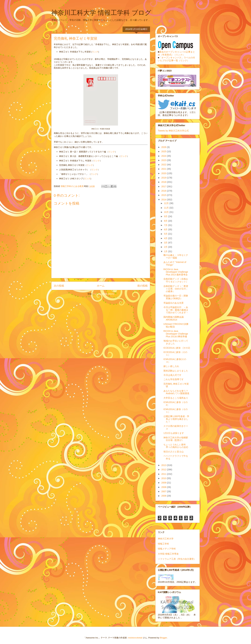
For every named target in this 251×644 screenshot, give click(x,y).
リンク (95, 52)
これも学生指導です (174, 379)
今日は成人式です (172, 375)
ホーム (101, 286)
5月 (166, 234)
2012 (164, 470)
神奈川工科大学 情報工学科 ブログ (101, 13)
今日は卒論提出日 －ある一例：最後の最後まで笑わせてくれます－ (176, 310)
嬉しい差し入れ (171, 366)
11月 (167, 208)
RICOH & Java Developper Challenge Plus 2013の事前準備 (176, 334)
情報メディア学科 (167, 549)
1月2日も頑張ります (174, 433)
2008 (164, 487)
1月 (166, 251)
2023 (164, 160)
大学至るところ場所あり (176, 398)
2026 (164, 147)
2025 (164, 151)
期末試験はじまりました (176, 371)
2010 (164, 478)
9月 (166, 216)
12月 (167, 203)
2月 (166, 247)
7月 (166, 225)
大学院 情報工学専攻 (168, 554)
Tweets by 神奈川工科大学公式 (173, 131)
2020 (164, 173)
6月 (166, 229)
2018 (164, 182)
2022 (164, 165)
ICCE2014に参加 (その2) (177, 348)
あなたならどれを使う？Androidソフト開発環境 (176, 392)
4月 (166, 238)
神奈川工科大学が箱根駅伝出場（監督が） (176, 439)
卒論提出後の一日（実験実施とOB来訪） (176, 297)
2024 (164, 156)
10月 (167, 212)
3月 (166, 243)
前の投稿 (142, 286)
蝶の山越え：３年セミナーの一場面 (176, 256)
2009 (164, 483)
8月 (166, 221)
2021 (164, 169)
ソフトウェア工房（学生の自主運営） (177, 559)
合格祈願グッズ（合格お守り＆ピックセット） (176, 280)
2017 (164, 186)
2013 (164, 465)
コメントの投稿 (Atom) (103, 294)
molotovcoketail (135, 638)
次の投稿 (59, 286)
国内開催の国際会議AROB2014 (174, 318)
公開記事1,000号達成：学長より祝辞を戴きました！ (176, 419)
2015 (164, 195)
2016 (164, 191)
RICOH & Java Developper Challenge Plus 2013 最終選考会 (176, 272)
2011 (164, 474)
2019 (164, 178)
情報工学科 (163, 544)
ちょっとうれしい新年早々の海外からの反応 (176, 446)
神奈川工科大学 (166, 539)
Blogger (163, 638)
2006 (164, 496)
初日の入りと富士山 (174, 452)
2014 (164, 200)
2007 (164, 491)
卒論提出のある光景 (174, 303)
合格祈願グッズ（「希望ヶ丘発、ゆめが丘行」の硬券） (176, 289)
